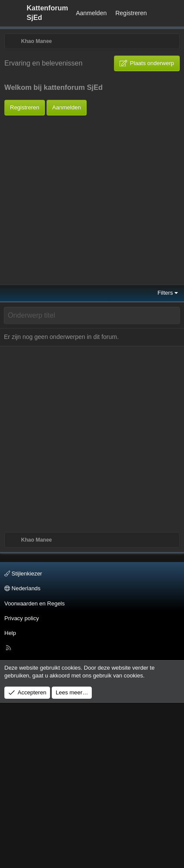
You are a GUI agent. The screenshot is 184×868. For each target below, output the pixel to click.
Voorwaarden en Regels (35, 768)
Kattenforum (47, 13)
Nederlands (22, 754)
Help (10, 798)
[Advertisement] (82, 197)
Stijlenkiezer (23, 739)
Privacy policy (22, 783)
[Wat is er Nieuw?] (160, 13)
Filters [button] (165, 458)
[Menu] (11, 13)
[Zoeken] (176, 13)
